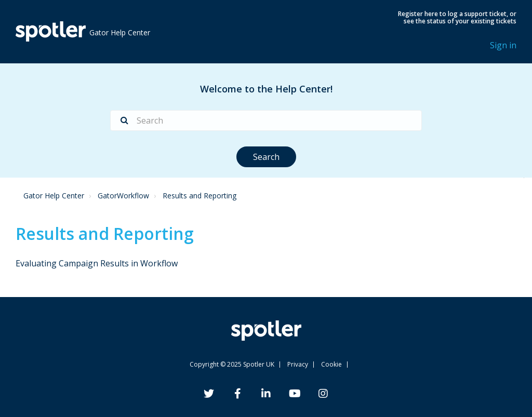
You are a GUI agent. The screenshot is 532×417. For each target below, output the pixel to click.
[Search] (266, 120)
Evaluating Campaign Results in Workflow (97, 263)
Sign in (503, 45)
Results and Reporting (199, 196)
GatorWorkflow (123, 196)
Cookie (331, 364)
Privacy (298, 364)
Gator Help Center (54, 196)
